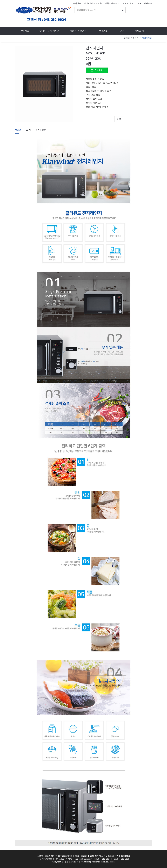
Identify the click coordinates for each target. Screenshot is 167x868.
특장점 (18, 130)
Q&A (139, 4)
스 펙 (28, 130)
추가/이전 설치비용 (93, 4)
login (112, 862)
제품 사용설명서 (112, 4)
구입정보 (77, 4)
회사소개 (148, 4)
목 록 (119, 119)
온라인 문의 (41, 130)
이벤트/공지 (128, 4)
